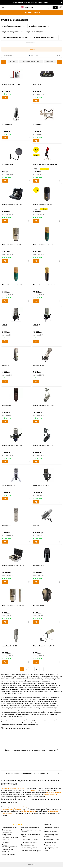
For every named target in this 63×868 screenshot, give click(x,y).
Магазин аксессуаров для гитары (13, 788)
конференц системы (29, 811)
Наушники (6, 842)
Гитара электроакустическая (10, 846)
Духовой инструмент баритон (51, 835)
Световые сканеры (28, 845)
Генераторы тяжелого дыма (51, 828)
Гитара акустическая (9, 827)
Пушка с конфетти (50, 845)
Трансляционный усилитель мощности (31, 831)
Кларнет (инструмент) (29, 842)
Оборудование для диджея (30, 827)
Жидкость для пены (9, 854)
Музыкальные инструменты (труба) (31, 835)
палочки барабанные (54, 792)
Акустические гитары (51, 839)
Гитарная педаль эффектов (8, 850)
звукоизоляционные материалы (44, 710)
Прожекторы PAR (50, 842)
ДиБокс (33, 790)
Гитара (46, 851)
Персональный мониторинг (31, 851)
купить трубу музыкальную (25, 807)
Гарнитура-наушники (51, 848)
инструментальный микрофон (12, 809)
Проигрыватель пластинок (30, 839)
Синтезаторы (7, 830)
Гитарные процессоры (29, 848)
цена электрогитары (50, 794)
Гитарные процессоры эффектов (10, 838)
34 (36, 669)
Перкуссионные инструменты (8, 834)
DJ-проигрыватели (50, 832)
